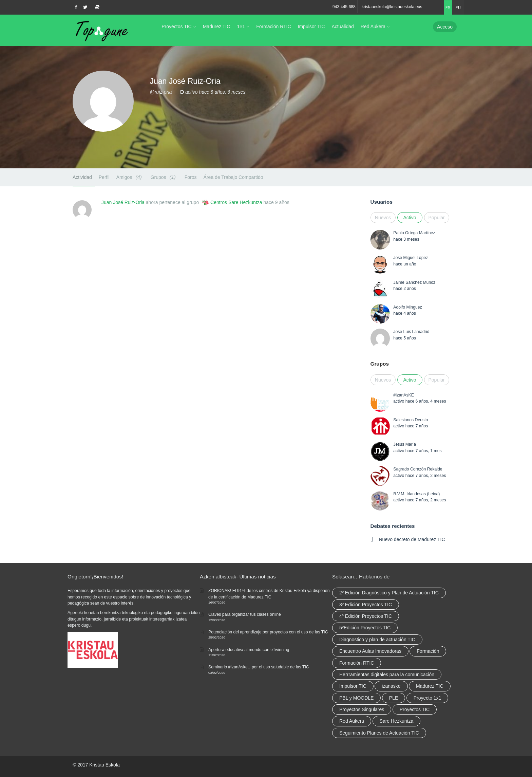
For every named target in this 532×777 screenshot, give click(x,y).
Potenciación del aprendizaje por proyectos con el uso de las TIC (268, 632)
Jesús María (405, 444)
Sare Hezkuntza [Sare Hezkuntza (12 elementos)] (397, 721)
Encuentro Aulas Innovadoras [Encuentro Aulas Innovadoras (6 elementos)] (370, 651)
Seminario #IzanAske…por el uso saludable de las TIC (259, 667)
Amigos (130, 177)
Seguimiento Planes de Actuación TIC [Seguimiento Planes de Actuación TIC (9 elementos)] (379, 733)
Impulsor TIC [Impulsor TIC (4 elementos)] (353, 686)
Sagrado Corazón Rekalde (418, 469)
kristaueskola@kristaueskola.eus (392, 7)
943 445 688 (344, 7)
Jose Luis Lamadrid (411, 332)
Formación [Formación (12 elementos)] (428, 651)
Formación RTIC (273, 26)
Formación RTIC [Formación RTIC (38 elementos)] (357, 663)
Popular (437, 218)
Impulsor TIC (311, 26)
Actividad (82, 177)
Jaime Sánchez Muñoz (414, 282)
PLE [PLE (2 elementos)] (394, 698)
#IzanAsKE (404, 395)
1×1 (241, 26)
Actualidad (343, 26)
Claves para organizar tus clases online (245, 614)
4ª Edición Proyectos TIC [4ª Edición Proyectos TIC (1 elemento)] (366, 616)
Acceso (445, 27)
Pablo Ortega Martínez (414, 233)
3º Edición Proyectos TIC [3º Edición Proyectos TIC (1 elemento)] (366, 605)
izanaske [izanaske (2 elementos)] (391, 686)
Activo (410, 218)
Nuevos (383, 218)
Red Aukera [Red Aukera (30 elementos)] (352, 721)
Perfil (104, 177)
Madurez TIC (217, 26)
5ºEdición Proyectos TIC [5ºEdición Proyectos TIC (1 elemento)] (365, 628)
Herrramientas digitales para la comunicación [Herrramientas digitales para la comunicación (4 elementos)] (387, 674)
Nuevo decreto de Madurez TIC (412, 539)
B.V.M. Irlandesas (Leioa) (416, 494)
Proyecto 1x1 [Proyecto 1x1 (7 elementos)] (427, 698)
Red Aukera (373, 26)
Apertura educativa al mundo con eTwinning (249, 650)
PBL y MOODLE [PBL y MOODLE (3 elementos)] (356, 698)
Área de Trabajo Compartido (233, 177)
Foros (191, 177)
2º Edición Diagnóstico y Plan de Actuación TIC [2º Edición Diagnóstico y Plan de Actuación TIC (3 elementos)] (389, 593)
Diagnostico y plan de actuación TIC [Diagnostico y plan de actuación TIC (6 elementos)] (377, 640)
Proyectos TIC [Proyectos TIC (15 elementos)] (415, 709)
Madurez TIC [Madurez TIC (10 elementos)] (430, 686)
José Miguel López (411, 258)
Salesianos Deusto (411, 420)
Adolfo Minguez (407, 307)
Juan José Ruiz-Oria (123, 202)
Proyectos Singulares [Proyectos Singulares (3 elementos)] (362, 709)
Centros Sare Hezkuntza (236, 202)
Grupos (164, 177)
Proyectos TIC (176, 26)
